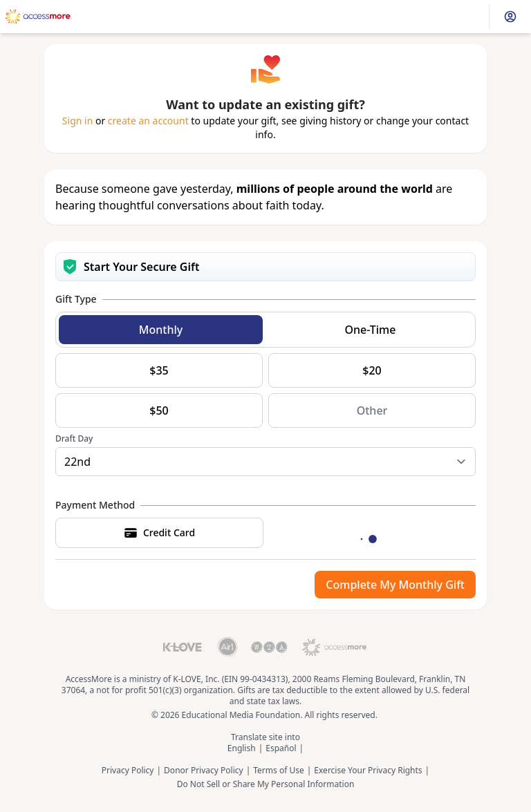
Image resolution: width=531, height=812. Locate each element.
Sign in (77, 121)
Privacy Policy (128, 771)
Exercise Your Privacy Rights (368, 771)
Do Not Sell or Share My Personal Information (266, 784)
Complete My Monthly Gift (395, 585)
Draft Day (74, 439)
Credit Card (159, 533)
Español (281, 748)
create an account (148, 121)
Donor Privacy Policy (204, 771)
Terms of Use (278, 771)
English (242, 748)
